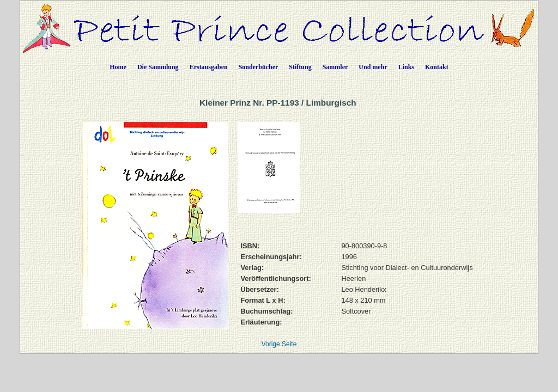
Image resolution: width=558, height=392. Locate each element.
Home (118, 67)
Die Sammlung (158, 67)
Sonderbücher (259, 67)
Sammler (335, 67)
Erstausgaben (209, 67)
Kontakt (437, 67)
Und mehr (373, 67)
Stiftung (300, 67)
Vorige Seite (279, 344)
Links (406, 67)
